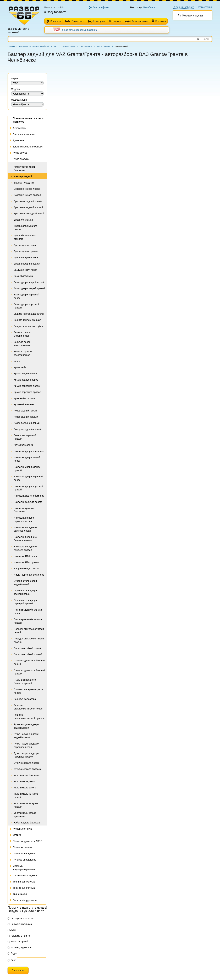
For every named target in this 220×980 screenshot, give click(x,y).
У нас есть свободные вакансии (80, 30)
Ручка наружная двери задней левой (26, 726)
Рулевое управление (24, 860)
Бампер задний (23, 176)
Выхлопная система (24, 134)
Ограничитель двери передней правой (25, 602)
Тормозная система (24, 888)
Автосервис (99, 21)
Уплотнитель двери (24, 781)
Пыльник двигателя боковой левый (29, 662)
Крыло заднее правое (26, 380)
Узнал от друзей (18, 942)
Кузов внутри (20, 153)
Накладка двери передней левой (28, 478)
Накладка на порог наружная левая (24, 519)
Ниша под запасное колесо (29, 575)
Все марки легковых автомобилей (34, 46)
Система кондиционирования (24, 868)
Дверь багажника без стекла (25, 228)
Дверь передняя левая (26, 257)
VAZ (56, 46)
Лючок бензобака (23, 445)
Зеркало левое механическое (22, 334)
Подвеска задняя (22, 847)
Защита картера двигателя (29, 314)
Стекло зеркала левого (27, 763)
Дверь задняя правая (26, 251)
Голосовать (18, 970)
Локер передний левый (27, 423)
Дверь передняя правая (27, 264)
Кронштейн (20, 367)
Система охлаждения (25, 875)
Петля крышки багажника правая (28, 621)
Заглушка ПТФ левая (26, 270)
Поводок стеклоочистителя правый (29, 640)
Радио (12, 953)
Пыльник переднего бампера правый (25, 681)
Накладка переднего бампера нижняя (25, 539)
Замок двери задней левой (29, 282)
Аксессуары (20, 128)
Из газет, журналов (20, 947)
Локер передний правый (27, 429)
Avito (12, 930)
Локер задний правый (26, 417)
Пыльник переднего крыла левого (29, 691)
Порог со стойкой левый (27, 648)
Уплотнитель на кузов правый (26, 805)
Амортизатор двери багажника (25, 169)
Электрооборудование (25, 900)
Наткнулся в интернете (22, 918)
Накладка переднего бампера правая (25, 548)
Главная (11, 46)
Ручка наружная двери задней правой (26, 736)
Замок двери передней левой (27, 296)
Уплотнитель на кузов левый (26, 795)
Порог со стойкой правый (28, 654)
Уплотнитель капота (25, 788)
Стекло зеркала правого (27, 769)
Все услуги (115, 21)
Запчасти (54, 21)
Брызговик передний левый (29, 214)
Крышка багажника (24, 398)
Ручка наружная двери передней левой (26, 745)
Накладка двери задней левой (27, 459)
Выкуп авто (74, 21)
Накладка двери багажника (29, 451)
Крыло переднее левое (27, 386)
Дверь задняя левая (25, 245)
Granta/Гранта (69, 46)
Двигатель (19, 140)
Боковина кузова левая (27, 189)
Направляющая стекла (26, 569)
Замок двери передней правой (27, 306)
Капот (17, 361)
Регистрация (205, 7)
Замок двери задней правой (29, 288)
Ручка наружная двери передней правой (26, 755)
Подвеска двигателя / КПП (28, 841)
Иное (12, 960)
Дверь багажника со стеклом (25, 237)
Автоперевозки (136, 21)
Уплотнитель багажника (27, 775)
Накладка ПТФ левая (26, 556)
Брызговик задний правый (28, 207)
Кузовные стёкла (22, 829)
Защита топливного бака (27, 320)
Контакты (159, 21)
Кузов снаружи (104, 46)
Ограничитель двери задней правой (25, 592)
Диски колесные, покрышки (28, 147)
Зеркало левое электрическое (22, 344)
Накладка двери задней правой (27, 469)
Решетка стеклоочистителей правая (29, 717)
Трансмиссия (20, 894)
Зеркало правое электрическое (23, 353)
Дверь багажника (23, 220)
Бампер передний (24, 183)
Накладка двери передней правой (28, 488)
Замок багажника (23, 276)
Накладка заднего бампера (29, 496)
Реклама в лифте (19, 936)
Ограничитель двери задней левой (25, 583)
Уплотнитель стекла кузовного (25, 815)
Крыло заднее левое (25, 374)
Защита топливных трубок (28, 326)
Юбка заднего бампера (27, 823)
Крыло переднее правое (27, 392)
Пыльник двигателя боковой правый (29, 672)
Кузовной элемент (24, 404)
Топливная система (24, 882)
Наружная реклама (20, 924)
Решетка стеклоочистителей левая (28, 707)
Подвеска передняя (24, 853)
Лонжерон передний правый (25, 437)
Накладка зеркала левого (28, 502)
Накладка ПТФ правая (26, 562)
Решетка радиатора (25, 699)
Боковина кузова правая (27, 195)
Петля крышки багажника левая (28, 611)
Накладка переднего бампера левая (25, 529)
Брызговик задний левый (28, 201)
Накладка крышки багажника (24, 510)
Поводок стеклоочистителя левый (29, 631)
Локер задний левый (25, 411)
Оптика (17, 835)
